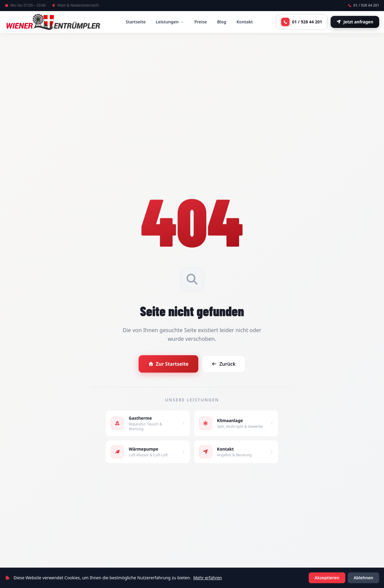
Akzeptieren (327, 578)
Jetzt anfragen (355, 22)
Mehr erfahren (208, 578)
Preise (201, 22)
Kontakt (244, 22)
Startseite (136, 22)
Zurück (224, 364)
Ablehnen (363, 578)
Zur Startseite (168, 364)
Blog (222, 22)
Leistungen (170, 22)
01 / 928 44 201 (364, 5)
